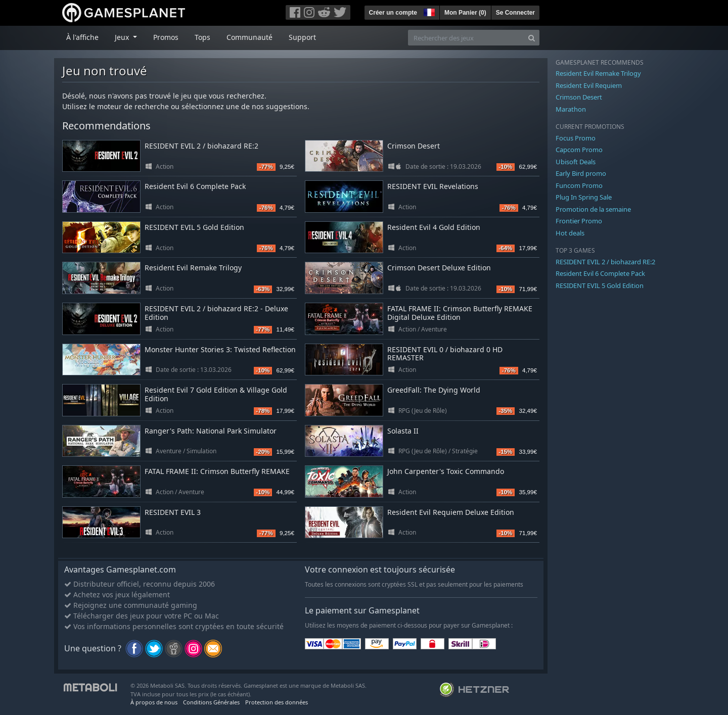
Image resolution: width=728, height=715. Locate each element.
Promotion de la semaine (593, 209)
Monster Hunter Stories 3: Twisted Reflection (220, 349)
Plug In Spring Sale (584, 197)
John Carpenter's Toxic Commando (446, 471)
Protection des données (277, 702)
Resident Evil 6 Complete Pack (195, 186)
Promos (166, 37)
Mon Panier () (465, 13)
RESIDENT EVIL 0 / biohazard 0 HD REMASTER (445, 354)
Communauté (249, 37)
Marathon (571, 109)
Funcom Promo (579, 185)
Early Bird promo (581, 173)
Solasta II (403, 431)
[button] (428, 11)
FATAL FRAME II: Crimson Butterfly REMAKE (217, 471)
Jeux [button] (123, 37)
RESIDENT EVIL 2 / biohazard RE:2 (201, 146)
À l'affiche (82, 37)
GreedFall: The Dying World (434, 390)
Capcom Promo (579, 150)
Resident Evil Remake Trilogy (193, 268)
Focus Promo (576, 138)
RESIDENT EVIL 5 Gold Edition (194, 227)
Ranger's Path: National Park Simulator (211, 431)
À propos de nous (154, 702)
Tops (202, 37)
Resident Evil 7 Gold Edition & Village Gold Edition (216, 394)
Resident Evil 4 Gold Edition (434, 227)
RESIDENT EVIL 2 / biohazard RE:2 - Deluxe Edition (216, 313)
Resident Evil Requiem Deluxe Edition (451, 512)
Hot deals (570, 233)
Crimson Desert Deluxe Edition (439, 268)
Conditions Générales (211, 702)
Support (302, 37)
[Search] (532, 38)
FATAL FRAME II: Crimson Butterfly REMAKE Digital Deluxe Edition (460, 313)
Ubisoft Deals (576, 162)
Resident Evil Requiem (589, 85)
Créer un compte (393, 13)
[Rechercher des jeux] (466, 38)
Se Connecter (515, 13)
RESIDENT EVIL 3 (173, 512)
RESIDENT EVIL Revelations (433, 186)
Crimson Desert (414, 146)
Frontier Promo (579, 221)
